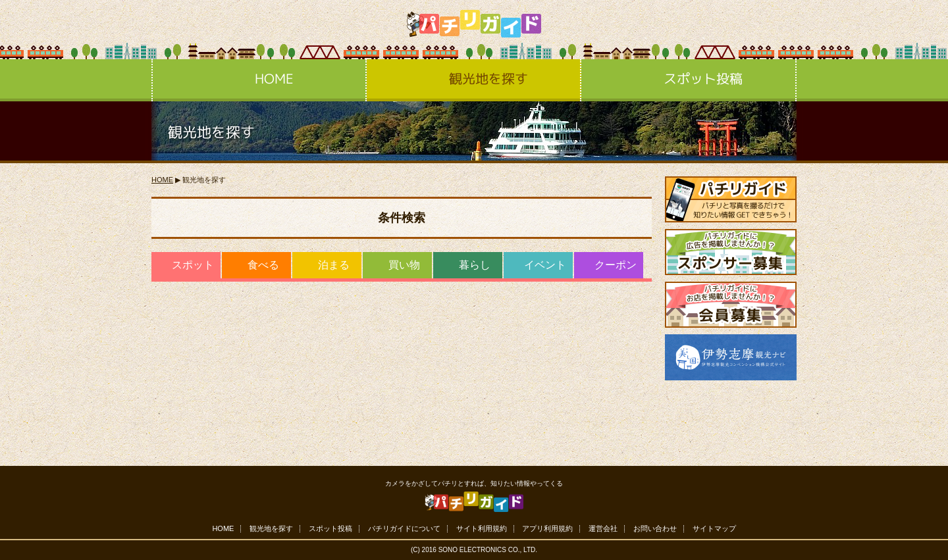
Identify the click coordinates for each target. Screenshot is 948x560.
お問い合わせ (655, 529)
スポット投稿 (688, 80)
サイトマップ (714, 529)
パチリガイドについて (404, 529)
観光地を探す (474, 80)
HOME (259, 80)
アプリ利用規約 (547, 529)
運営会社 (603, 529)
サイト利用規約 (482, 529)
